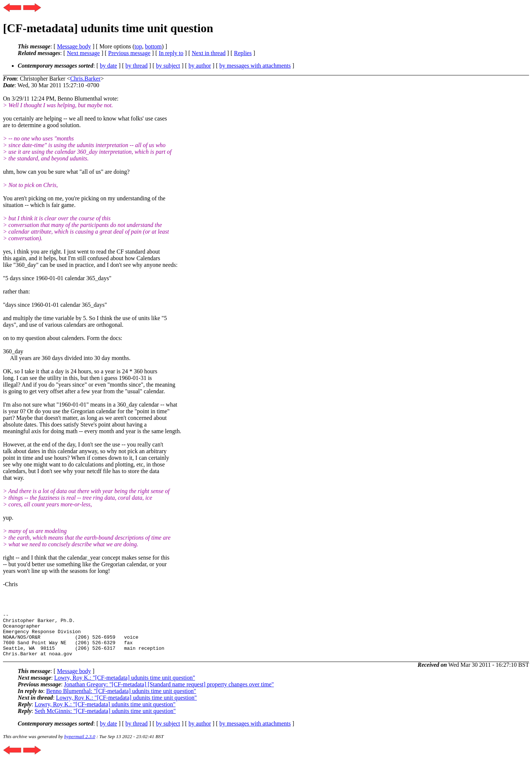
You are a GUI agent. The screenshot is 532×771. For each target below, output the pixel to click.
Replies (243, 53)
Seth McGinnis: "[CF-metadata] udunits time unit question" (105, 720)
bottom (153, 46)
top (138, 46)
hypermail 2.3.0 (80, 745)
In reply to (171, 53)
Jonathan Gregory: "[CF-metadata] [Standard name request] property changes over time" (169, 693)
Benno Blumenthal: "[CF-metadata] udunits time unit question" (121, 700)
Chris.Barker (85, 79)
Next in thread (209, 53)
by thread (137, 66)
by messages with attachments (255, 66)
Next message (83, 53)
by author (200, 66)
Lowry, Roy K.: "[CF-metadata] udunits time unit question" (125, 687)
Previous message (129, 53)
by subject (168, 66)
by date (108, 66)
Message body (74, 46)
